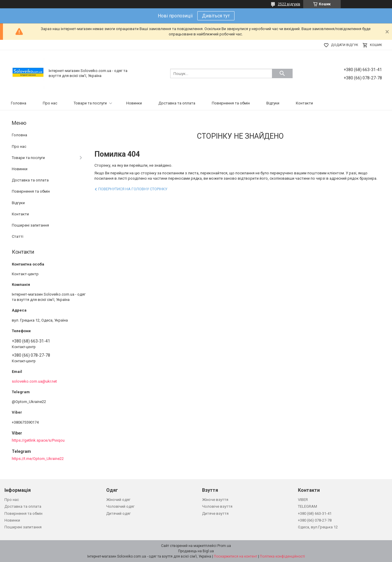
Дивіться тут (216, 16)
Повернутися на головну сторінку (133, 189)
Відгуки (273, 103)
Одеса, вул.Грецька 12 (318, 527)
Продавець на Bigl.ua (196, 551)
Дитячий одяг (118, 513)
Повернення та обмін (231, 103)
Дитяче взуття (215, 513)
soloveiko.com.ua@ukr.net (34, 381)
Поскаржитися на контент (236, 556)
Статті (18, 236)
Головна (19, 103)
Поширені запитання (30, 225)
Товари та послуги (90, 103)
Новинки (134, 103)
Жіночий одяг (118, 500)
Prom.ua (224, 546)
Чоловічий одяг (120, 506)
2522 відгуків (289, 4)
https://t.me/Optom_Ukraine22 (38, 459)
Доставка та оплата (177, 103)
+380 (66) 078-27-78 (315, 520)
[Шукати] (282, 73)
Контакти (304, 103)
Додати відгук (345, 45)
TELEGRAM (307, 506)
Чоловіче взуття (217, 506)
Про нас (50, 103)
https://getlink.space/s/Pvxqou (38, 440)
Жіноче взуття (215, 500)
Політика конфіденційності (282, 556)
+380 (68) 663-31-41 (315, 513)
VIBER (303, 500)
